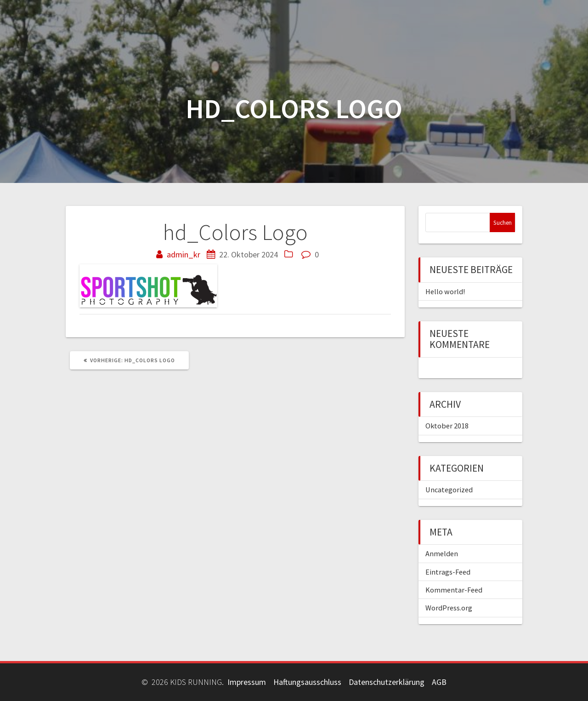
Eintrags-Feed (448, 572)
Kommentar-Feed (454, 590)
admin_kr (184, 254)
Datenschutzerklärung (387, 682)
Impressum (247, 682)
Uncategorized (449, 490)
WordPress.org (449, 608)
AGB (439, 682)
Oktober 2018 (447, 426)
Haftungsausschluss (307, 682)
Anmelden (442, 553)
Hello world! (445, 291)
